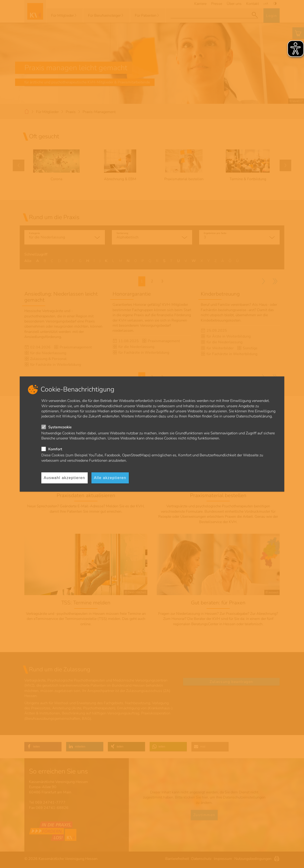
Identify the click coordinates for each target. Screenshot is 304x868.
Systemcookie (60, 427)
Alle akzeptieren (110, 478)
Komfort (55, 449)
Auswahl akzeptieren (65, 478)
